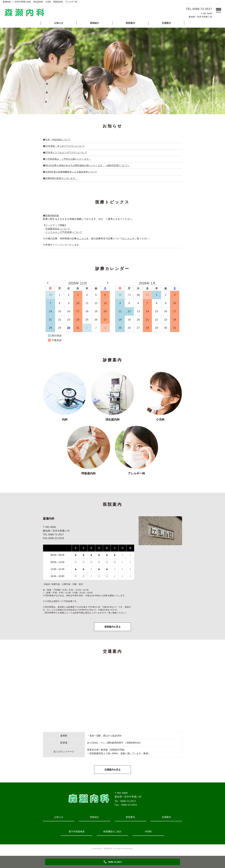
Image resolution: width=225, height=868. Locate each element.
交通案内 (166, 23)
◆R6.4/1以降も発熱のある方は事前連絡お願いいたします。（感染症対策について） (86, 165)
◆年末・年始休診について (57, 140)
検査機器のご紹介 (113, 833)
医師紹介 (95, 23)
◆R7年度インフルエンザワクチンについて (65, 153)
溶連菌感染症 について (58, 229)
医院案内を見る (113, 627)
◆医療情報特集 (51, 216)
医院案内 (130, 23)
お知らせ (59, 23)
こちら (83, 238)
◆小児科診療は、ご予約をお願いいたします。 (67, 159)
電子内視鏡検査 (77, 833)
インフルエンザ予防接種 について (64, 232)
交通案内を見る (113, 770)
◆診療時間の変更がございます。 (60, 178)
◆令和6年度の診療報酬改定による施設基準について (70, 172)
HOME (148, 833)
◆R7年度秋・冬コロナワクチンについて (64, 146)
